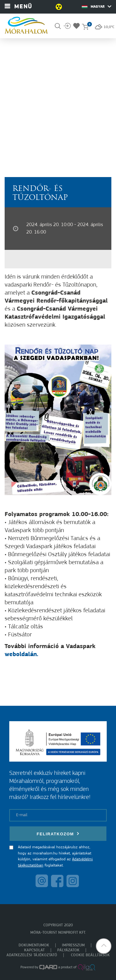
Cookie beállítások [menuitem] (90, 955)
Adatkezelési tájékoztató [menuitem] (32, 955)
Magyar (97, 6)
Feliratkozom (58, 834)
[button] (104, 946)
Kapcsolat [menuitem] (34, 950)
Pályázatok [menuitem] (68, 950)
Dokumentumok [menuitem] (34, 945)
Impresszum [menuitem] (73, 945)
